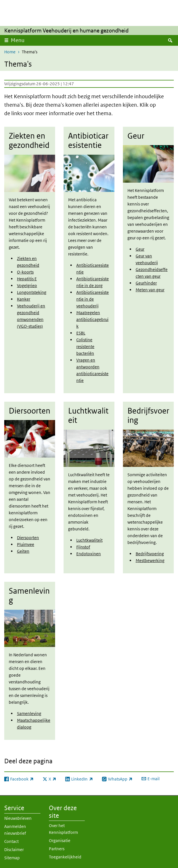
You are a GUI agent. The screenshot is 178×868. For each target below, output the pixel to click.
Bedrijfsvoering (150, 554)
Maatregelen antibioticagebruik (92, 319)
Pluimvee (26, 544)
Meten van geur (150, 290)
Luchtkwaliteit (89, 540)
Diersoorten (28, 537)
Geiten (23, 551)
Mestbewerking (150, 560)
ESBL (81, 333)
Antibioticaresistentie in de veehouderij (93, 299)
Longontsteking (32, 292)
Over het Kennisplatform (63, 828)
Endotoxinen (89, 554)
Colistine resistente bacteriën (85, 346)
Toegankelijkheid (65, 856)
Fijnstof (83, 547)
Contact (11, 841)
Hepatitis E (27, 279)
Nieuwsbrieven (18, 818)
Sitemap (12, 857)
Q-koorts (25, 272)
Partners (57, 848)
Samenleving (29, 713)
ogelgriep (28, 286)
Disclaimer (14, 849)
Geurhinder (146, 283)
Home (10, 52)
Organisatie (60, 840)
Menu (18, 40)
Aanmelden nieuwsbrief (15, 829)
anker (25, 299)
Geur (140, 249)
